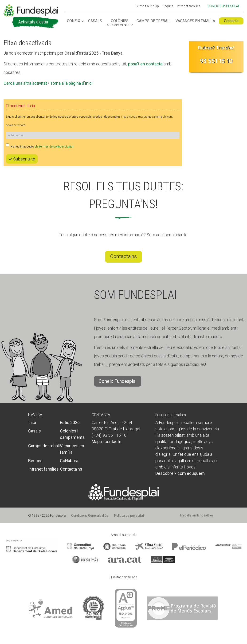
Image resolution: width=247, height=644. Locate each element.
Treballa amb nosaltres (197, 515)
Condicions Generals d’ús (90, 516)
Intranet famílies (189, 6)
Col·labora (69, 461)
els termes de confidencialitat (54, 147)
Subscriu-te (22, 159)
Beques (168, 6)
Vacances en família (195, 21)
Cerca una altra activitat (25, 83)
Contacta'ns (123, 256)
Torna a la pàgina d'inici (71, 83)
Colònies (118, 23)
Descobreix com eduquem (180, 473)
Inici (32, 422)
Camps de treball (154, 21)
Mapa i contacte (106, 442)
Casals (95, 21)
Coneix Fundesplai (223, 6)
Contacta (231, 21)
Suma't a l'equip (147, 6)
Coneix (74, 21)
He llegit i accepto (40, 146)
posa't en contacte (145, 64)
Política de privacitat (129, 516)
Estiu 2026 (70, 422)
